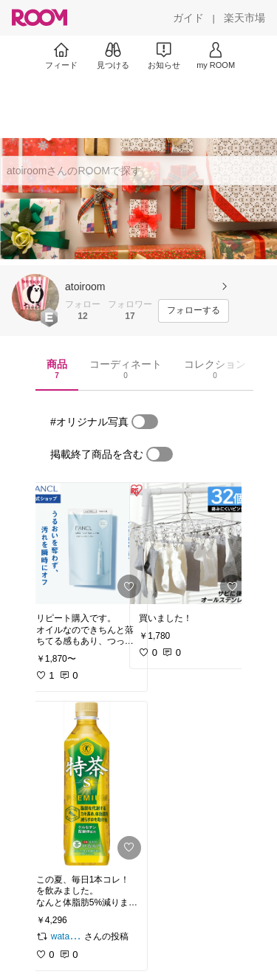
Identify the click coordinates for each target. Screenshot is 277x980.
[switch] (145, 422)
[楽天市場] (244, 18)
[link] (87, 544)
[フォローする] (194, 311)
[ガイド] (188, 18)
